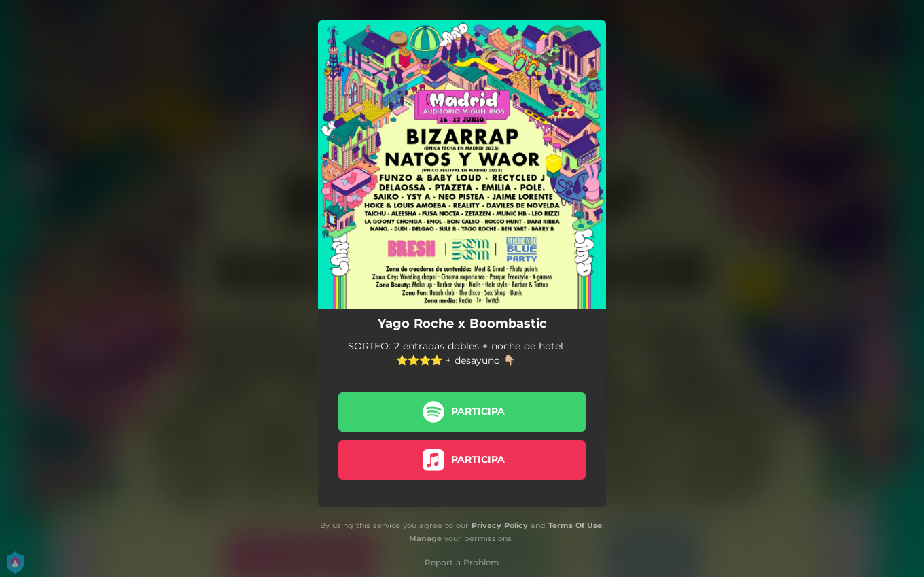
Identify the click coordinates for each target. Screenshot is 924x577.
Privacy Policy (500, 525)
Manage (425, 538)
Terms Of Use (575, 525)
